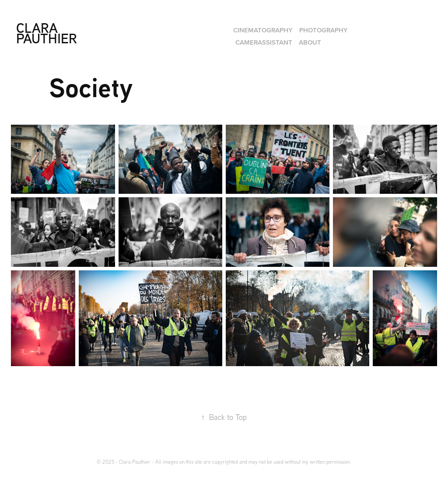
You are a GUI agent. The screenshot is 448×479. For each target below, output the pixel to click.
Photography (324, 30)
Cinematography (263, 30)
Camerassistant (264, 42)
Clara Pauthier (47, 33)
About (310, 42)
